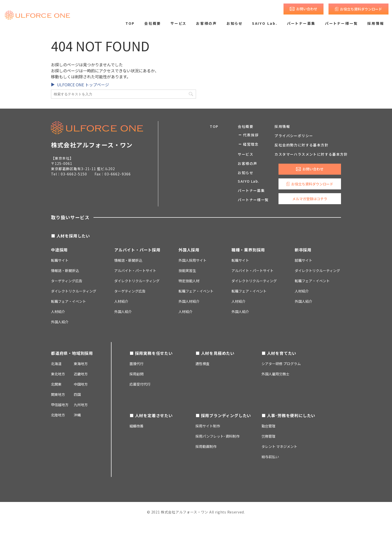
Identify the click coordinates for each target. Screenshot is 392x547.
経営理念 (251, 144)
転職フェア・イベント (68, 301)
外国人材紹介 (189, 301)
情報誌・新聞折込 (65, 270)
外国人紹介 (60, 322)
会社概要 (153, 23)
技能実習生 (187, 270)
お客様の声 (206, 23)
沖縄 (77, 415)
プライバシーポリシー (294, 136)
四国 (77, 394)
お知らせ (234, 23)
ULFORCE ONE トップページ (83, 85)
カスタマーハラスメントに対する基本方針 (311, 154)
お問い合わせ (307, 9)
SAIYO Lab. (265, 23)
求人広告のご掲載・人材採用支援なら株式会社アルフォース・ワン (37, 15)
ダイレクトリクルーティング (137, 281)
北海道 (56, 364)
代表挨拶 (251, 135)
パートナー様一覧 (341, 23)
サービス (178, 23)
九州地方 (81, 405)
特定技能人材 (189, 281)
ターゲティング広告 (67, 281)
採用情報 (376, 23)
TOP (130, 23)
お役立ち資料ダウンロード (361, 9)
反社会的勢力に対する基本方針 (301, 145)
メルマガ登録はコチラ (310, 199)
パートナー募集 (301, 23)
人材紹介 (58, 312)
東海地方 (81, 364)
